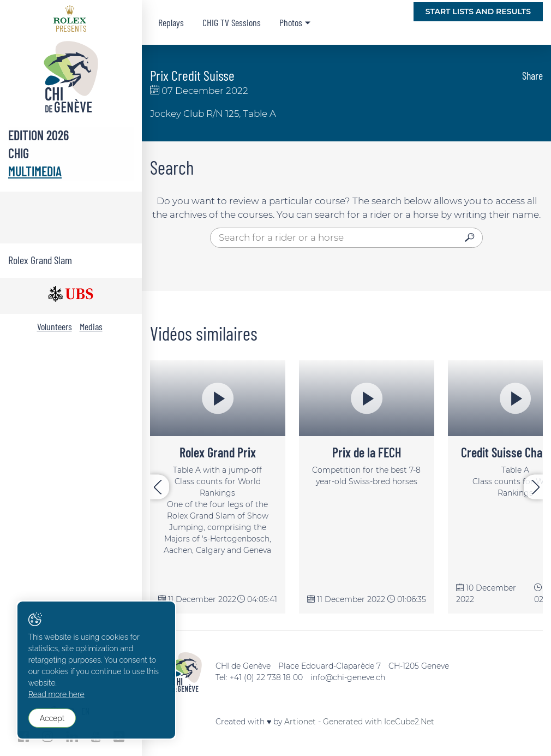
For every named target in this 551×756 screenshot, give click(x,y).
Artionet (300, 722)
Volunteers (55, 326)
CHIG (19, 153)
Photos (291, 22)
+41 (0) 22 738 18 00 (266, 677)
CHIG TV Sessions (232, 22)
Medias (91, 326)
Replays (171, 22)
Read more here (56, 695)
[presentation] (160, 487)
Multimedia (35, 171)
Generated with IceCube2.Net (379, 722)
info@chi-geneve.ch (348, 677)
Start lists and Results (478, 11)
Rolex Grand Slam (40, 260)
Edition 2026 (38, 135)
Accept (52, 718)
